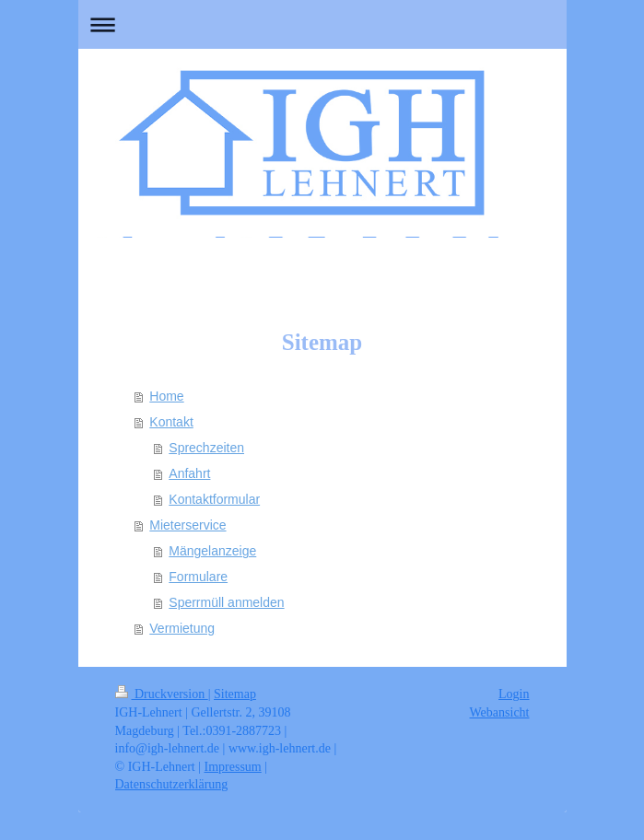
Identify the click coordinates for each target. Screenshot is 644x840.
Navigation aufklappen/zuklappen (322, 24)
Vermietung (182, 628)
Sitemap (235, 694)
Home (166, 396)
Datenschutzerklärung (172, 784)
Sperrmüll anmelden (226, 602)
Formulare (198, 577)
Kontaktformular (214, 499)
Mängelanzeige (212, 551)
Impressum (233, 767)
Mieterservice (187, 525)
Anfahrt (189, 473)
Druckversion (162, 694)
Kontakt (171, 422)
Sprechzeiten (206, 448)
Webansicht (500, 712)
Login (514, 694)
